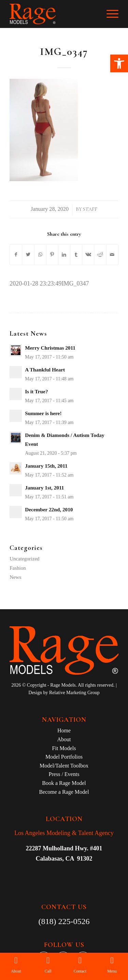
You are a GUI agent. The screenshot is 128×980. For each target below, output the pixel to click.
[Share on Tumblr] (76, 255)
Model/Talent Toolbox (64, 766)
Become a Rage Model (64, 792)
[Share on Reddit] (100, 255)
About (64, 739)
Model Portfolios (64, 757)
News (15, 577)
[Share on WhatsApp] (40, 255)
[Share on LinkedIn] (64, 255)
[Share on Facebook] (16, 255)
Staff (90, 209)
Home (64, 730)
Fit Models (64, 748)
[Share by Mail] (112, 255)
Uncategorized (24, 559)
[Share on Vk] (88, 255)
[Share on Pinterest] (52, 255)
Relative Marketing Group (74, 693)
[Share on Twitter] (28, 255)
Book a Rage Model (64, 783)
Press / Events (64, 774)
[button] (119, 63)
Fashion (18, 568)
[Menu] (109, 14)
